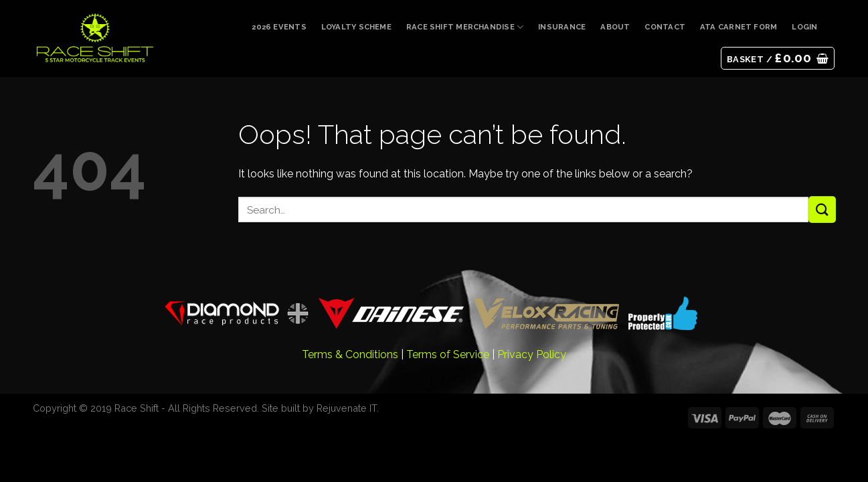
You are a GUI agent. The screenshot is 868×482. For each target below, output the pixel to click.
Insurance (562, 27)
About (615, 27)
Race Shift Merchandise (465, 27)
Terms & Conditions (350, 354)
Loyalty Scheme (356, 27)
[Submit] (822, 209)
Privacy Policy (532, 354)
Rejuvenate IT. (348, 408)
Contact (665, 27)
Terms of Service (448, 354)
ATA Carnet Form (739, 27)
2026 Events (279, 27)
